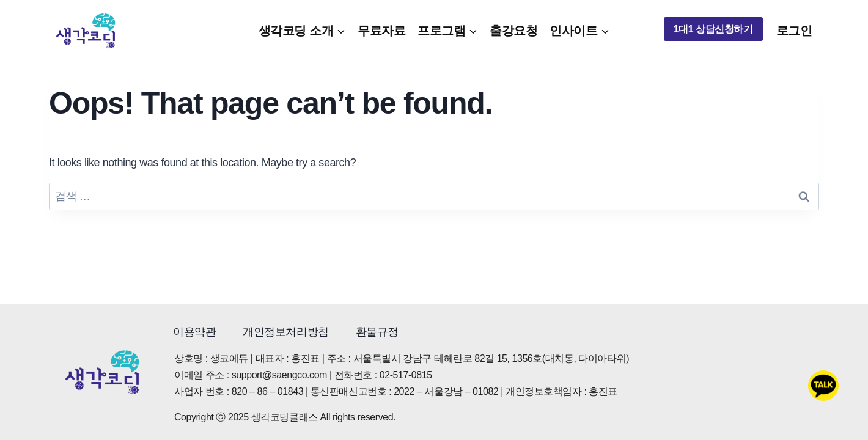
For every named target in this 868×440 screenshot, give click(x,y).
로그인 (794, 31)
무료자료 (381, 31)
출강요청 (513, 31)
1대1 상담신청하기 (713, 29)
